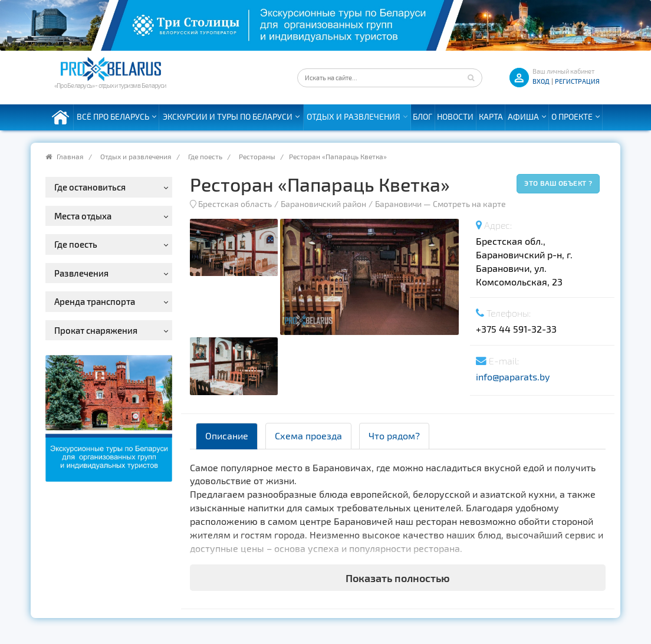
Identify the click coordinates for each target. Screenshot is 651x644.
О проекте (572, 116)
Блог (423, 116)
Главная (70, 156)
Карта (491, 116)
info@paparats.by (513, 377)
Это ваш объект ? (558, 183)
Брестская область (235, 204)
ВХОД (541, 81)
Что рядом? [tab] (394, 436)
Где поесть (205, 156)
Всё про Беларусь (113, 116)
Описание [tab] (227, 436)
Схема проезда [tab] (308, 436)
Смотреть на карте (469, 204)
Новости (455, 116)
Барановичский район (323, 204)
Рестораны (257, 156)
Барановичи (398, 204)
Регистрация (577, 81)
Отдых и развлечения (354, 116)
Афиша (523, 116)
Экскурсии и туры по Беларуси (228, 116)
